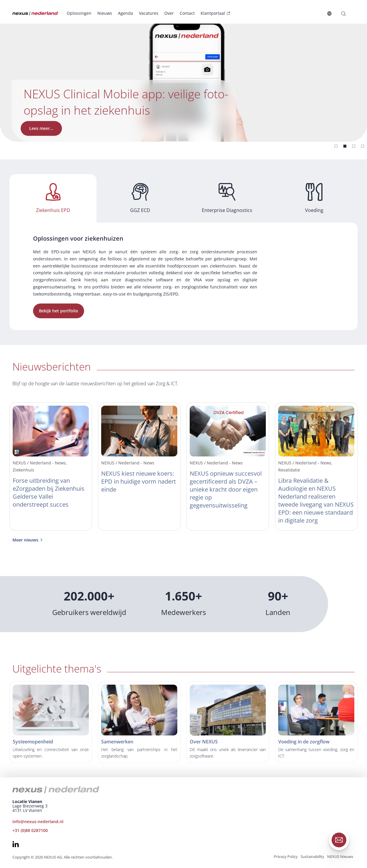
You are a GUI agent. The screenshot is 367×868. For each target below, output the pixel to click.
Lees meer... (41, 128)
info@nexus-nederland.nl (38, 821)
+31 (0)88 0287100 (30, 830)
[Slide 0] (336, 146)
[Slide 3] (363, 146)
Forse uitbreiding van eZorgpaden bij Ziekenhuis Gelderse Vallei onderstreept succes (49, 492)
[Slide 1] (345, 146)
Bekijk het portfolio (59, 311)
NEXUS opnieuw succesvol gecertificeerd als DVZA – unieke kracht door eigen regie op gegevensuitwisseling (226, 489)
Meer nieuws (25, 540)
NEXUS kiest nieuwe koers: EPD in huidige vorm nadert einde (139, 481)
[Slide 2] (354, 146)
